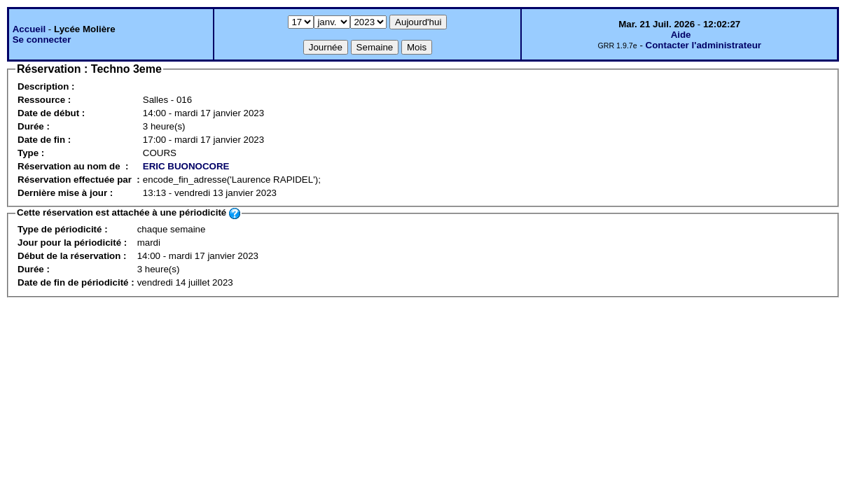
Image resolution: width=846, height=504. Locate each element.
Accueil (29, 29)
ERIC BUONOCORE (186, 166)
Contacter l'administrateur (703, 45)
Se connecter (42, 40)
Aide (681, 35)
